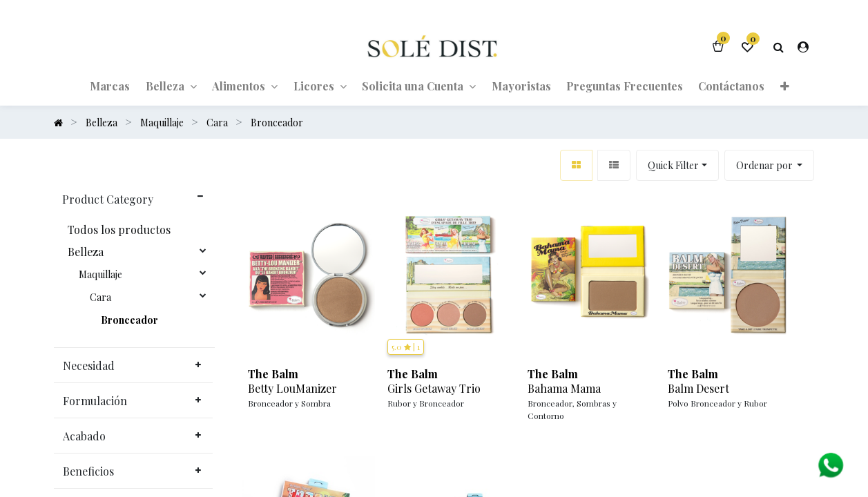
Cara (100, 298)
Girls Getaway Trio (434, 389)
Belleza (86, 252)
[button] (784, 86)
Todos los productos (119, 230)
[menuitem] (110, 86)
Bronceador (129, 320)
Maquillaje (100, 275)
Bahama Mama (564, 389)
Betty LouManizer (292, 389)
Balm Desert (698, 389)
